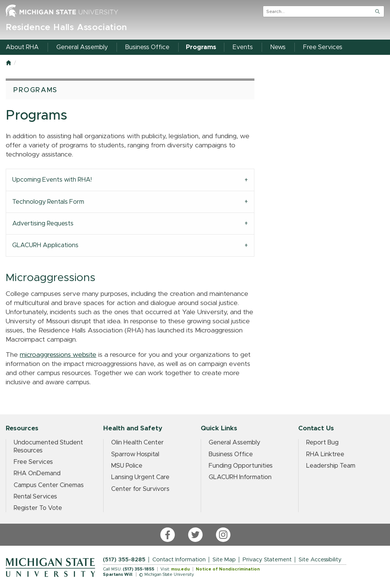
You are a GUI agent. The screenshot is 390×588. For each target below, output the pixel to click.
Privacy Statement (267, 560)
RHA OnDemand (37, 473)
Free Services (33, 462)
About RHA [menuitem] (22, 47)
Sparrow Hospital (135, 454)
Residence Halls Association (66, 28)
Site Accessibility (320, 560)
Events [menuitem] (243, 47)
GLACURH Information (240, 477)
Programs (35, 90)
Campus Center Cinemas (49, 485)
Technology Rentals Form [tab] (48, 202)
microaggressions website (58, 355)
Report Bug (322, 443)
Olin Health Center (137, 443)
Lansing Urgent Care (140, 477)
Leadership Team (331, 466)
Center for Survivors (140, 489)
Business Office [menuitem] (147, 47)
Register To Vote (38, 508)
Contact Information (179, 560)
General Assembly (234, 443)
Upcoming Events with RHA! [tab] (52, 180)
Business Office (231, 454)
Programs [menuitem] (201, 47)
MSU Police (127, 466)
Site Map (224, 560)
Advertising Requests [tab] (43, 224)
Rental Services (35, 497)
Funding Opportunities (241, 466)
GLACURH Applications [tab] (45, 245)
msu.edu (180, 569)
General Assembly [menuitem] (82, 47)
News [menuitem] (278, 47)
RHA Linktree (325, 454)
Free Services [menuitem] (323, 47)
